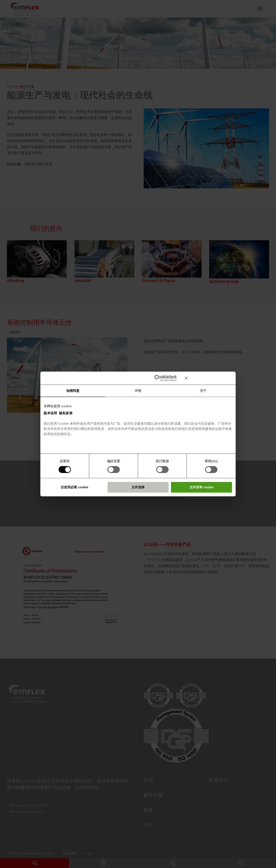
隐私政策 (66, 413)
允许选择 (138, 487)
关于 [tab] (203, 391)
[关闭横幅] (209, 378)
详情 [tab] (138, 391)
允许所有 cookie (202, 487)
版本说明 (50, 413)
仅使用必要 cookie (75, 487)
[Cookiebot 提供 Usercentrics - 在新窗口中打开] (158, 378)
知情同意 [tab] (73, 391)
